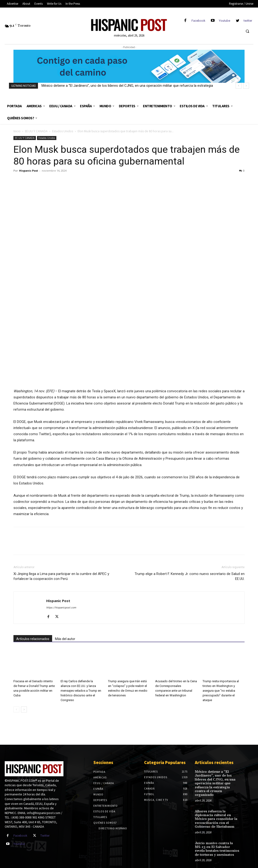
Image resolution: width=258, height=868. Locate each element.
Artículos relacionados (33, 639)
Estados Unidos (63, 131)
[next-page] (24, 710)
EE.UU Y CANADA (36, 131)
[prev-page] (16, 710)
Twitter (45, 836)
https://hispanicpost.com (61, 608)
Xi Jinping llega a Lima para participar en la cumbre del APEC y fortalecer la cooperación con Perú (61, 576)
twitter (248, 21)
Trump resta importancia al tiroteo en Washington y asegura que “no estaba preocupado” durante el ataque (221, 691)
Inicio (17, 131)
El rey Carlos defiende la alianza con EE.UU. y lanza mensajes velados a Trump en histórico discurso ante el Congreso (81, 691)
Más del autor (65, 639)
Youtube (225, 21)
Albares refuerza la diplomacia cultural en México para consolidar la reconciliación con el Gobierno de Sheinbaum (215, 813)
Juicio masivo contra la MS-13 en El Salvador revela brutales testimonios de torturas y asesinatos (216, 842)
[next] (246, 86)
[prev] (239, 86)
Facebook (198, 21)
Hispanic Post (29, 171)
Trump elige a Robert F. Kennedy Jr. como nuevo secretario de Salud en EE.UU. (190, 576)
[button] (247, 31)
